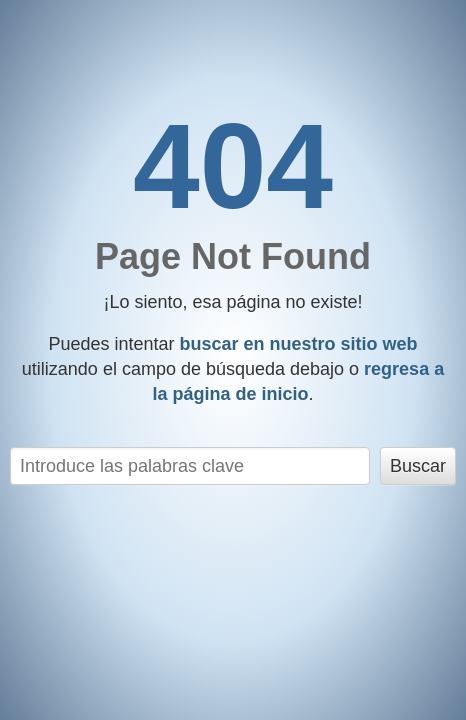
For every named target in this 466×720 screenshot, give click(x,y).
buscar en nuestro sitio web (299, 344)
